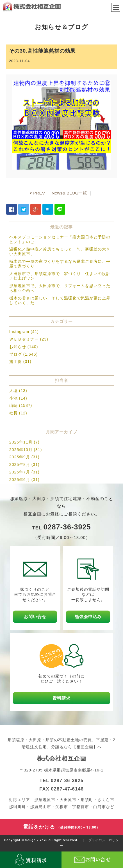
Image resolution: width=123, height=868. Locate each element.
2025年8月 (20, 465)
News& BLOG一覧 (69, 193)
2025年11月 (21, 442)
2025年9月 (20, 457)
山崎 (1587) (21, 405)
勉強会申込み (88, 617)
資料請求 (61, 698)
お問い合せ (35, 617)
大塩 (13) (18, 391)
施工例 (16, 362)
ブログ (16, 354)
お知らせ (18, 347)
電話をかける (62, 827)
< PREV (37, 193)
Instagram (19, 332)
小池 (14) (18, 398)
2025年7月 (20, 472)
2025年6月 (20, 480)
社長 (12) (18, 413)
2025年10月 (21, 450)
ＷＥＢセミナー (24, 339)
